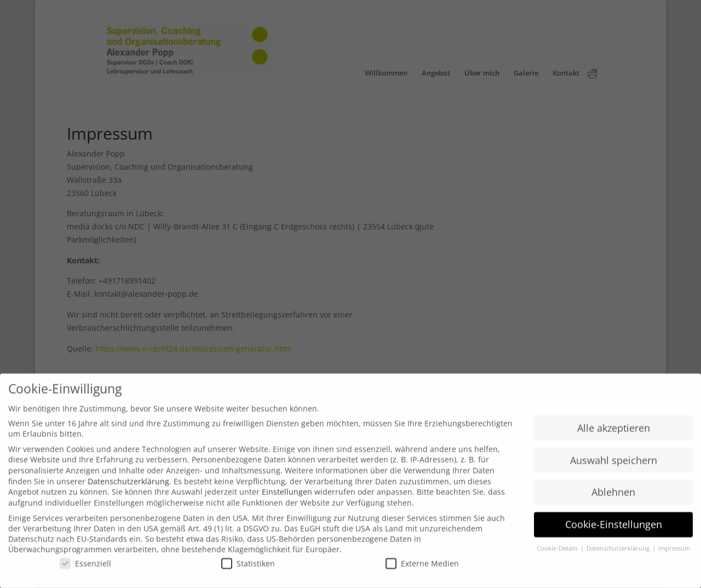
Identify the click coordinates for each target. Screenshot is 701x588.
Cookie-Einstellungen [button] (614, 529)
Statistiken (248, 568)
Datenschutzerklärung (128, 486)
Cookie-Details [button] (558, 554)
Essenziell (85, 568)
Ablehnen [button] (613, 497)
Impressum (674, 554)
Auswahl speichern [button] (614, 465)
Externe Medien (422, 568)
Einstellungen (287, 497)
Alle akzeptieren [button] (614, 433)
